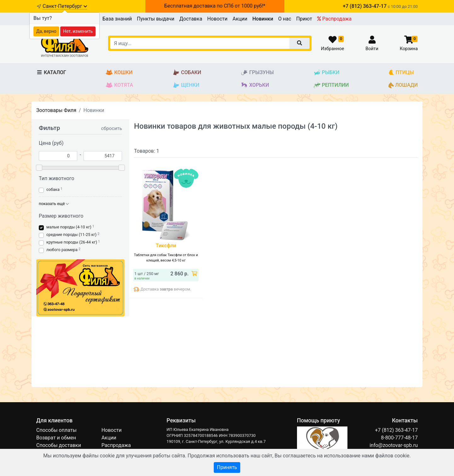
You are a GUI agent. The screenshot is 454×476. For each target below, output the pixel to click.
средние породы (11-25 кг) (71, 235)
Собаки (187, 73)
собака (53, 189)
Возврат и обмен (56, 438)
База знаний (117, 19)
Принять (227, 467)
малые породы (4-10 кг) (69, 227)
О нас (285, 19)
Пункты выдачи (156, 19)
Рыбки (326, 73)
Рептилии (331, 85)
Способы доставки (59, 445)
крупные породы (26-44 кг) (72, 242)
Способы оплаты (56, 430)
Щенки (186, 85)
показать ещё (54, 204)
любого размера (62, 250)
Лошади (403, 85)
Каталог (51, 72)
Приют (304, 19)
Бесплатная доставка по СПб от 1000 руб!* (215, 6)
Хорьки (255, 85)
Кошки (119, 73)
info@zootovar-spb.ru (394, 445)
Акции (240, 19)
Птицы (401, 73)
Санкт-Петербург (65, 6)
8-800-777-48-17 (399, 438)
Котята (119, 85)
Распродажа (334, 19)
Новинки (263, 19)
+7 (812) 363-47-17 (396, 430)
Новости (217, 19)
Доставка (191, 19)
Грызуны (257, 73)
